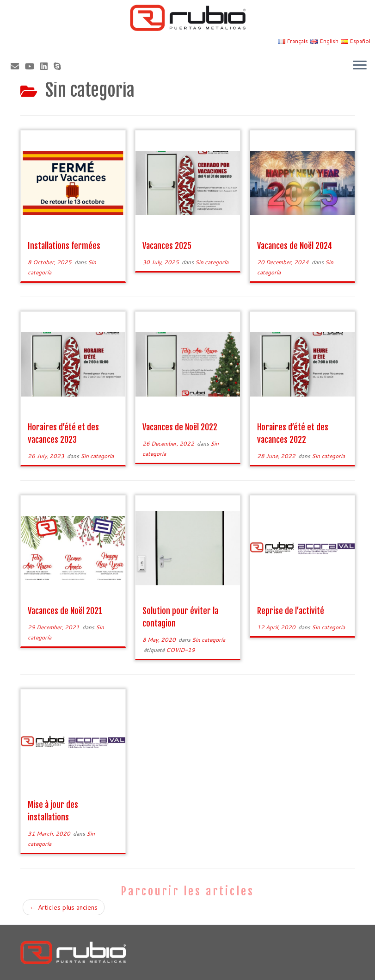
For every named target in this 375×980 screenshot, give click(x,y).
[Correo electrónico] (18, 66)
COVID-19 (181, 650)
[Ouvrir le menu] (360, 66)
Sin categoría (212, 262)
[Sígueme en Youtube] (33, 66)
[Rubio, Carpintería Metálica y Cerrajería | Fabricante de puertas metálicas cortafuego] (187, 18)
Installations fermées (64, 246)
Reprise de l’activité (291, 611)
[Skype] (60, 66)
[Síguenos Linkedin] (47, 66)
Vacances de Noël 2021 (65, 611)
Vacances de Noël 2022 (180, 427)
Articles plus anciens (64, 907)
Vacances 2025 (167, 246)
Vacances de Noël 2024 (295, 246)
